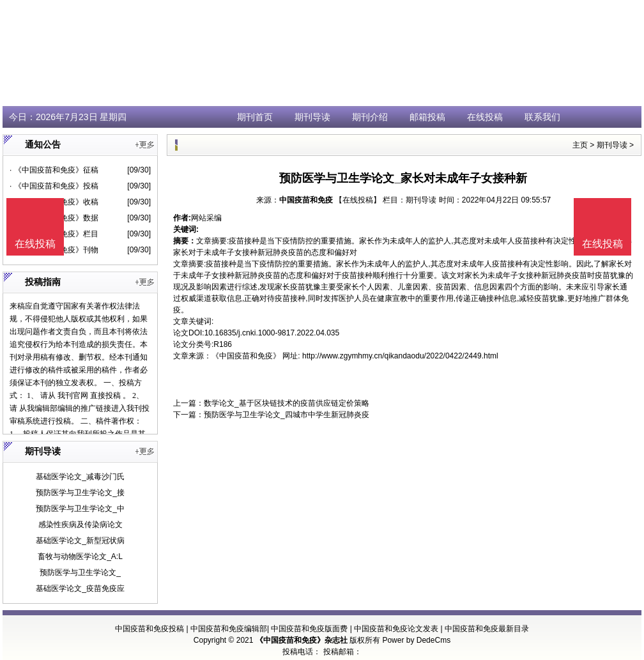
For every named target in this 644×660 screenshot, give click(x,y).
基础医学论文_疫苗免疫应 (80, 588)
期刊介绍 (370, 117)
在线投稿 (485, 117)
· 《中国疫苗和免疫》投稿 (54, 186)
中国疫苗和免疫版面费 (309, 629)
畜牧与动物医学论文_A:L (80, 556)
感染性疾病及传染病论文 (80, 525)
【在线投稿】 (358, 200)
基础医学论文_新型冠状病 (80, 541)
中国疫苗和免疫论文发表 (396, 629)
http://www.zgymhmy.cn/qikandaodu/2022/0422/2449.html (400, 356)
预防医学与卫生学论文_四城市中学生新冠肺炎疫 (287, 415)
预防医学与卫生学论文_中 (80, 509)
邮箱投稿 (427, 117)
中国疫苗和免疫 (306, 200)
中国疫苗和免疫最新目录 (487, 629)
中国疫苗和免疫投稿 (149, 629)
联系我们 (542, 117)
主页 (580, 145)
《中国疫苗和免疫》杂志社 (302, 640)
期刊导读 (312, 117)
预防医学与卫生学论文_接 (80, 493)
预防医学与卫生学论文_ (80, 572)
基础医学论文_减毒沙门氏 (80, 477)
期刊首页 (255, 117)
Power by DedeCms (416, 640)
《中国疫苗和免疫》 (246, 356)
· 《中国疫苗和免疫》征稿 (54, 170)
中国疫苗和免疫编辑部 (229, 629)
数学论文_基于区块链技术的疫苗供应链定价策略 (287, 403)
